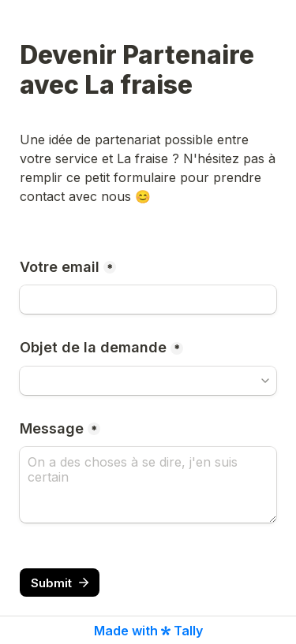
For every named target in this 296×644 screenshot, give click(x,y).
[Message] (148, 485)
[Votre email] (148, 300)
